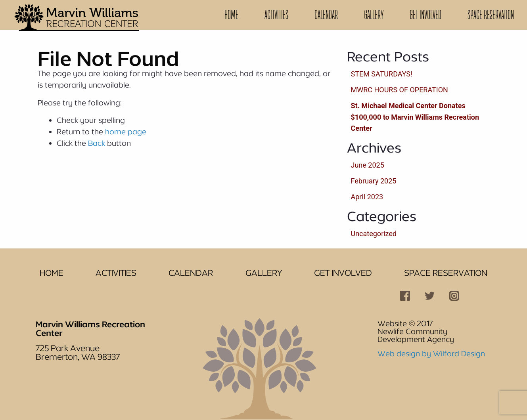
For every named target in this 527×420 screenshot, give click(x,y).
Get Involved (425, 15)
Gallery (374, 15)
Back (97, 143)
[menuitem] (231, 15)
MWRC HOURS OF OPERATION (400, 90)
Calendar (326, 15)
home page (126, 132)
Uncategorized (374, 234)
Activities (276, 15)
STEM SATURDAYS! (382, 74)
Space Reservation (491, 15)
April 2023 (367, 197)
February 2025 (374, 181)
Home (231, 15)
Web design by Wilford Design (431, 353)
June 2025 (368, 165)
